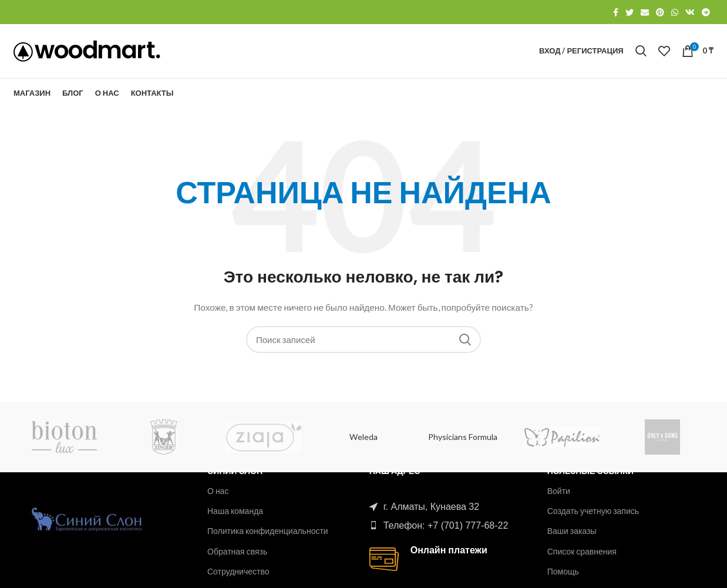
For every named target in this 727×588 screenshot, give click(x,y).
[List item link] (449, 526)
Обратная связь (237, 551)
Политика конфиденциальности (268, 531)
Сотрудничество (238, 571)
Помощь (563, 571)
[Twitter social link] (630, 12)
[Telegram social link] (706, 12)
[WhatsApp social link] (675, 12)
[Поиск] (641, 55)
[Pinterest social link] (660, 12)
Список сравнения (582, 551)
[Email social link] (645, 12)
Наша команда (235, 511)
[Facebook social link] (616, 12)
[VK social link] (690, 12)
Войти (559, 491)
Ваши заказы (572, 531)
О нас (218, 491)
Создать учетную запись (593, 511)
